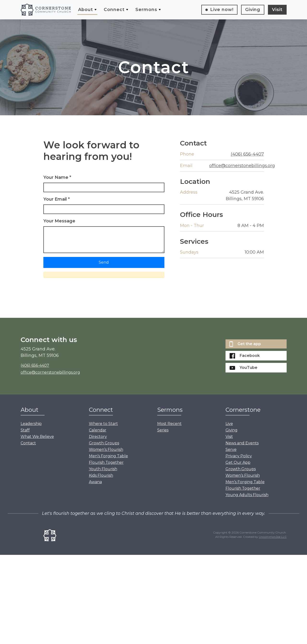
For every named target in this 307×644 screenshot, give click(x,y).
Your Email (57, 199)
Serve (231, 450)
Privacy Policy (239, 456)
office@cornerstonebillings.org (242, 166)
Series (163, 430)
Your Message (59, 221)
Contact (28, 443)
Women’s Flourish (106, 450)
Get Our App (238, 462)
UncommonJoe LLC (273, 537)
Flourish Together (106, 462)
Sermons (146, 10)
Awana (95, 482)
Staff (25, 430)
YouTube (243, 368)
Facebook (245, 356)
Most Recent (169, 424)
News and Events (242, 443)
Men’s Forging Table (108, 456)
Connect (114, 10)
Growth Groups (104, 443)
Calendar (98, 430)
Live (222, 10)
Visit (277, 10)
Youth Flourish (103, 469)
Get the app (245, 344)
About (86, 10)
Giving (253, 10)
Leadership (31, 424)
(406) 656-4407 (247, 154)
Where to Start (103, 424)
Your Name (57, 177)
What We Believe (37, 437)
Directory (98, 437)
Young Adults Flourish (247, 495)
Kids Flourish (101, 475)
